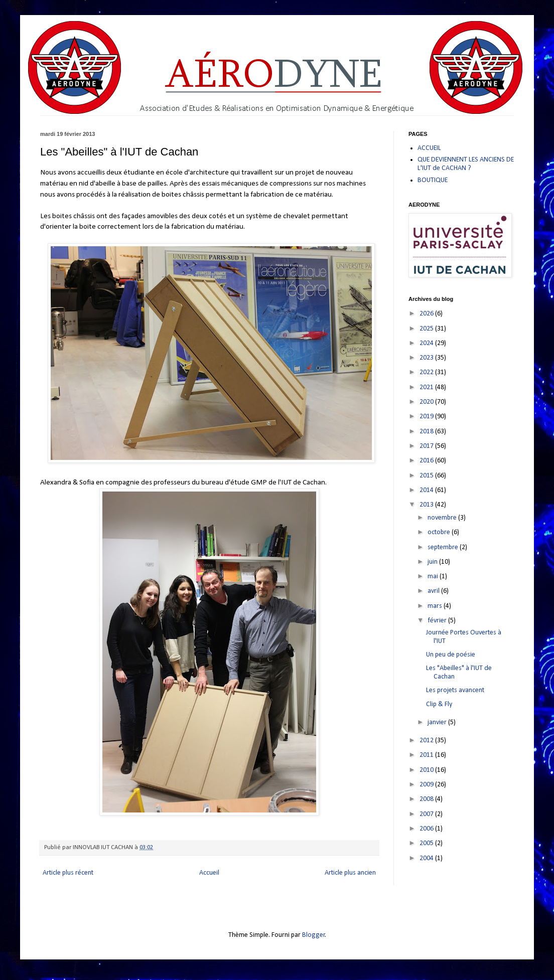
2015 (427, 476)
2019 (427, 417)
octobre (440, 532)
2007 (427, 814)
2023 (427, 358)
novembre (443, 518)
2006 (427, 829)
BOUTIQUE (433, 180)
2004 (427, 858)
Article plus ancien (350, 873)
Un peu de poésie (451, 655)
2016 (427, 461)
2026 (427, 314)
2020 (427, 402)
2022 (427, 372)
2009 (427, 785)
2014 (427, 490)
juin (433, 562)
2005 (427, 843)
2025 (427, 329)
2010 (427, 770)
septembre (444, 547)
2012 (427, 741)
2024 (427, 343)
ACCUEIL (429, 148)
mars (436, 606)
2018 (427, 432)
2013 (427, 505)
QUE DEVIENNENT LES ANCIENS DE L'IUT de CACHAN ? (466, 164)
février (438, 621)
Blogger (314, 935)
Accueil (209, 873)
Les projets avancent (455, 690)
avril (434, 591)
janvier (438, 722)
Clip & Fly (439, 704)
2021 (427, 387)
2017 (427, 446)
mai (434, 577)
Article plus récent (68, 873)
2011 (427, 755)
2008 (427, 799)
